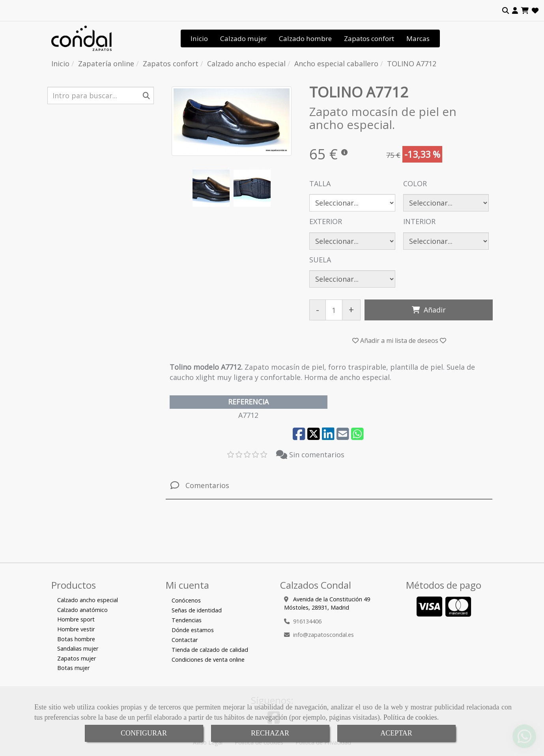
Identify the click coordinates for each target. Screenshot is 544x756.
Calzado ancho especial (88, 600)
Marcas (418, 38)
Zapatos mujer (77, 658)
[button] (515, 11)
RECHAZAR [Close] (270, 733)
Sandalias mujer (78, 648)
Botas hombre (76, 639)
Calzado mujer (243, 38)
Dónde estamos (193, 630)
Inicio (199, 38)
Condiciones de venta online (208, 660)
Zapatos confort (369, 38)
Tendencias (187, 620)
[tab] (329, 486)
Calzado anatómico (82, 610)
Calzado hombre (305, 38)
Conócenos (186, 600)
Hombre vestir (76, 629)
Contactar (185, 640)
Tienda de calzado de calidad (210, 650)
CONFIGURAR (144, 733)
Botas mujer (73, 668)
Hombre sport (76, 619)
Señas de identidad (197, 610)
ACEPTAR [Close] (396, 733)
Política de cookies (410, 717)
